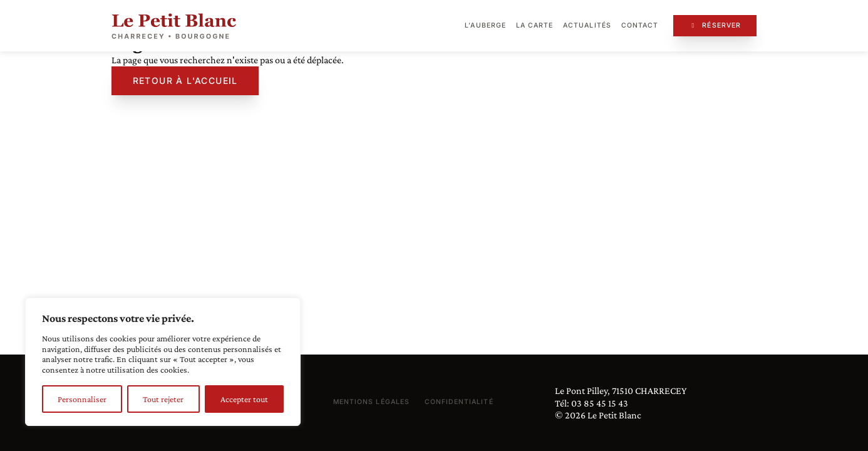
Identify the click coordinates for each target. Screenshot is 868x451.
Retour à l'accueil (185, 80)
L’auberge (485, 25)
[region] (163, 362)
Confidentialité (459, 402)
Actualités (587, 25)
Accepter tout (244, 399)
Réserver (715, 25)
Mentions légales (371, 402)
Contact (640, 25)
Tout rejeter (163, 399)
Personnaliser (82, 399)
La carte (535, 25)
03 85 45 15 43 (600, 403)
